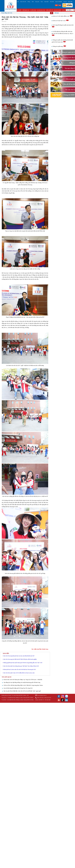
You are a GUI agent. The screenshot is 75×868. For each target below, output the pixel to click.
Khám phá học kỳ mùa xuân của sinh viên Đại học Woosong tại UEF (20, 669)
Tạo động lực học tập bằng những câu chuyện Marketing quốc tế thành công (22, 682)
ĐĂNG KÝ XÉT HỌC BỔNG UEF (63, 16)
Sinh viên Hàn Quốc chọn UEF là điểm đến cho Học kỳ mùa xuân (19, 673)
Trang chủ (17, 2)
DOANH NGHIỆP (57, 10)
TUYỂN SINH (33, 10)
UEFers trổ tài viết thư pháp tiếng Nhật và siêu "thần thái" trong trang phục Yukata (23, 685)
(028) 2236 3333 (48, 698)
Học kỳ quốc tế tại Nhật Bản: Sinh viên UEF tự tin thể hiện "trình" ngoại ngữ (22, 691)
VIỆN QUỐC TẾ (49, 10)
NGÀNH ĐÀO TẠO (41, 10)
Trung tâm (37, 2)
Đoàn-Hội (46, 2)
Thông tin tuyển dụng (59, 46)
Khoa (42, 2)
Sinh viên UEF (23, 2)
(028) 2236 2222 (40, 698)
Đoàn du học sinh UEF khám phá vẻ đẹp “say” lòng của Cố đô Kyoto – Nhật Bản (23, 680)
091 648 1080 (48, 700)
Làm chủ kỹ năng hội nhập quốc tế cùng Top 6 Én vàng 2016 (18, 688)
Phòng (29, 2)
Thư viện (52, 2)
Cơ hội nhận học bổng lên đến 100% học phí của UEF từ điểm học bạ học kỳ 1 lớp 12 (62, 33)
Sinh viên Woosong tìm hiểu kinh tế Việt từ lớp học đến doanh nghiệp (20, 659)
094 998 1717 (41, 700)
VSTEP (63, 10)
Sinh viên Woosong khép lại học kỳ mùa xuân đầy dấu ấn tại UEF (19, 656)
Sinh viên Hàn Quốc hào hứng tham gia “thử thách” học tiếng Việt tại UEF (21, 666)
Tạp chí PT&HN (59, 2)
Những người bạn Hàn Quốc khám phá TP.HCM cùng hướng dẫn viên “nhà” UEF (23, 663)
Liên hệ (65, 2)
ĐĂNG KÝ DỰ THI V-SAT (61, 21)
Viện (33, 2)
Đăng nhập (70, 2)
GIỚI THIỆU (19, 10)
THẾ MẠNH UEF (26, 10)
